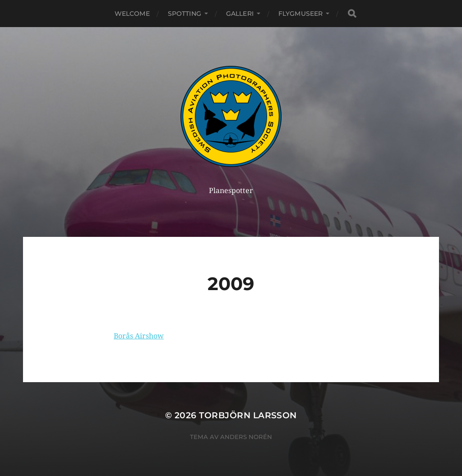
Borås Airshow (139, 336)
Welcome (132, 14)
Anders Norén (246, 437)
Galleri (240, 14)
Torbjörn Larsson (248, 415)
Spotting (185, 14)
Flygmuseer (300, 14)
